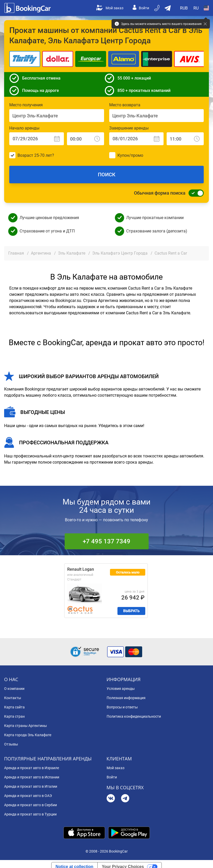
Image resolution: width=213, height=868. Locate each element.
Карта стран (14, 716)
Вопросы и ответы (122, 707)
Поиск (107, 175)
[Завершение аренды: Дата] (137, 139)
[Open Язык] (196, 8)
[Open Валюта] (184, 8)
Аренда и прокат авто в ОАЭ (28, 796)
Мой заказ (110, 8)
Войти (141, 8)
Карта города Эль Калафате (28, 735)
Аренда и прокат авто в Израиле (32, 768)
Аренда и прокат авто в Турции (30, 814)
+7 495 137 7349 (106, 541)
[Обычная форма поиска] (195, 193)
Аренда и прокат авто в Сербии (31, 805)
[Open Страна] (206, 8)
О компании (14, 689)
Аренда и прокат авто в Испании (32, 777)
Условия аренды (121, 689)
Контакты (13, 698)
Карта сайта (14, 707)
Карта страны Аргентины (25, 726)
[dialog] (203, 858)
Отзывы (11, 744)
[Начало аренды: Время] (86, 139)
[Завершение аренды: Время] (185, 139)
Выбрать (131, 611)
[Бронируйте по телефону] (157, 8)
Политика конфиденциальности (134, 716)
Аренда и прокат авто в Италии (31, 786)
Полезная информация (126, 698)
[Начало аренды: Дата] (37, 139)
